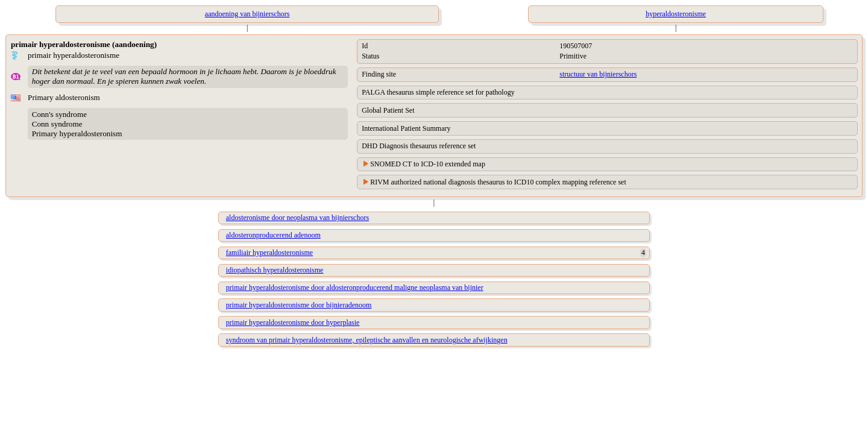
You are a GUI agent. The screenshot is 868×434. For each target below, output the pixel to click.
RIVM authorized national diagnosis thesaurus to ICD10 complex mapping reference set (498, 182)
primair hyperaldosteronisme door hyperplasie (293, 322)
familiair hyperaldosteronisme (269, 253)
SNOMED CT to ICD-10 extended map (428, 164)
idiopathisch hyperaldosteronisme (275, 270)
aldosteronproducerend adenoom (273, 235)
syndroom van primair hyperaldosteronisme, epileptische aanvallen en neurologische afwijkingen (367, 340)
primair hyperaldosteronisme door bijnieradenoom (299, 305)
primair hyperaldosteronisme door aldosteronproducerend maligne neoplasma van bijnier (355, 288)
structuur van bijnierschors (598, 74)
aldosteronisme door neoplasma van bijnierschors (297, 218)
